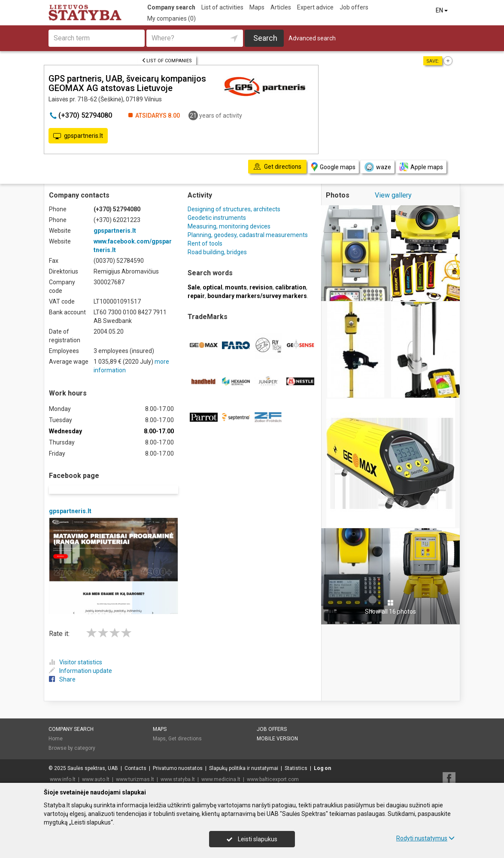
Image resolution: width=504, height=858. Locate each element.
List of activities (222, 7)
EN (442, 10)
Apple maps (421, 167)
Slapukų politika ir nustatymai (244, 757)
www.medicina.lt (221, 768)
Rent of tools (205, 243)
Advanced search (312, 38)
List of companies (167, 61)
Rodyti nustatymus (425, 838)
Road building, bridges (217, 252)
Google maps (333, 167)
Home (56, 727)
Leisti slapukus (252, 839)
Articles (281, 7)
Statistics (296, 757)
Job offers (354, 7)
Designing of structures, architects (234, 209)
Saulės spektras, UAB (93, 757)
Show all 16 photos (390, 607)
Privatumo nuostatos (178, 757)
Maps (257, 7)
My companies (172, 18)
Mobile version (277, 727)
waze (377, 167)
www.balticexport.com (273, 768)
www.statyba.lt (178, 768)
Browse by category (72, 737)
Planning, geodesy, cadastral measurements (248, 235)
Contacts (135, 757)
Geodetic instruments (217, 218)
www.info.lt (63, 768)
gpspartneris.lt (78, 136)
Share (62, 668)
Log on (322, 757)
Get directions (185, 727)
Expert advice (315, 7)
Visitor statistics (76, 651)
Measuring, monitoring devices (229, 226)
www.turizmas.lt (135, 768)
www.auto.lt (96, 768)
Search (265, 38)
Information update (80, 660)
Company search (171, 7)
